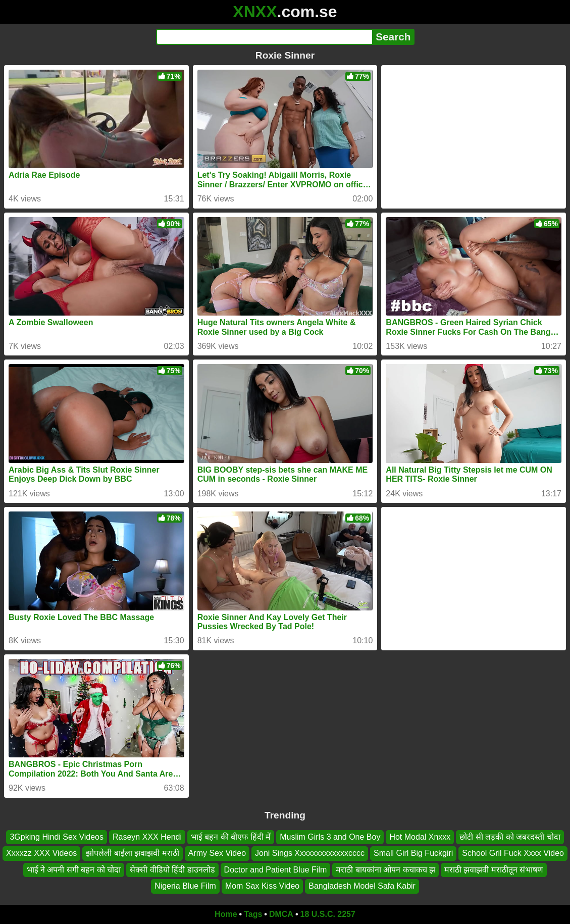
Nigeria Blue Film (185, 886)
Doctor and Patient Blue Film (276, 869)
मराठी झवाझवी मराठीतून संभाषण (494, 869)
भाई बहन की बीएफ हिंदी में (231, 837)
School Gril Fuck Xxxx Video (513, 853)
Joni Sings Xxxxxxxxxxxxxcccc (310, 853)
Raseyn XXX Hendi (147, 837)
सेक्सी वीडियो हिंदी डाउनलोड (172, 869)
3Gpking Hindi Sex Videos (57, 837)
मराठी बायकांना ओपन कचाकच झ (385, 869)
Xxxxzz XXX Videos (41, 853)
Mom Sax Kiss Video (262, 886)
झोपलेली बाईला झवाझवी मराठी (132, 853)
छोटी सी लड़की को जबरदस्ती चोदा (510, 837)
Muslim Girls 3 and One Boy (330, 837)
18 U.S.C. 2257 (328, 914)
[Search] (264, 37)
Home (226, 914)
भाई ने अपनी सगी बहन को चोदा (74, 869)
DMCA (281, 914)
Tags (253, 914)
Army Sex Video (217, 853)
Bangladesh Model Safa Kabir (362, 886)
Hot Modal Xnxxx (420, 837)
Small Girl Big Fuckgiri (413, 853)
